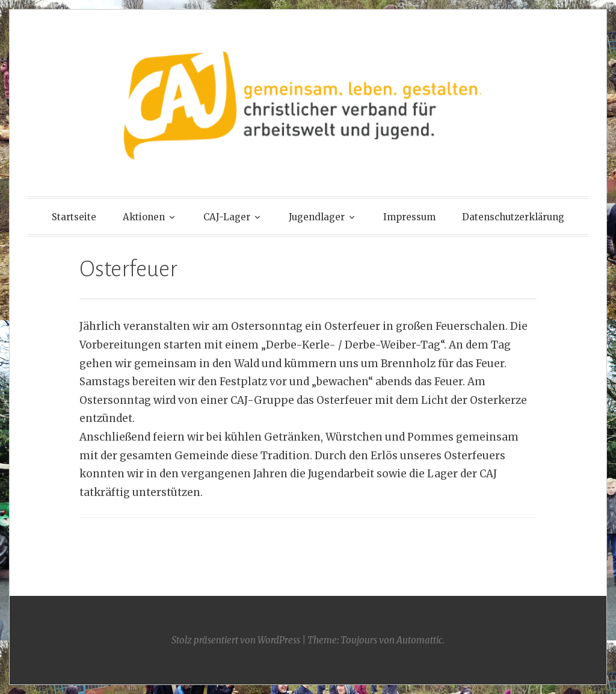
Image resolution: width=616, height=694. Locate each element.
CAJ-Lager (227, 217)
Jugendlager (317, 217)
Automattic (420, 640)
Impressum (409, 217)
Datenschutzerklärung (513, 217)
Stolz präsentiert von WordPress (236, 640)
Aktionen (144, 217)
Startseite (74, 217)
